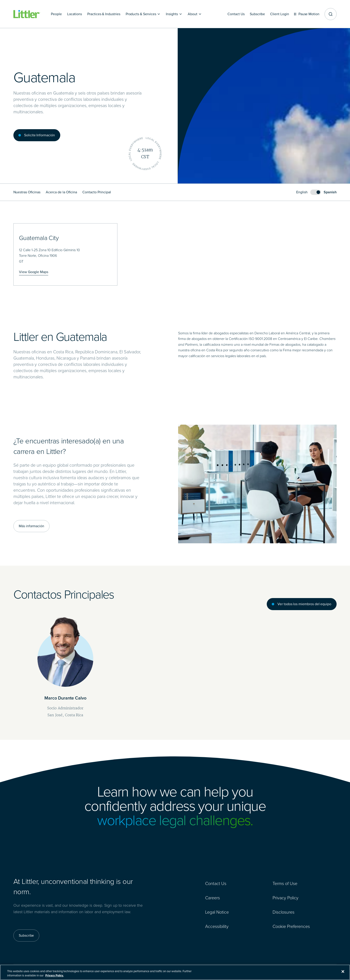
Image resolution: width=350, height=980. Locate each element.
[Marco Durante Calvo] (65, 661)
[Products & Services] (143, 14)
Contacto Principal (97, 192)
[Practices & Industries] (104, 14)
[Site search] (331, 14)
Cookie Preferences (291, 926)
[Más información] (31, 526)
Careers (212, 898)
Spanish (330, 192)
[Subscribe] (257, 14)
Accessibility (217, 926)
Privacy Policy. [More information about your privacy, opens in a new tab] (54, 977)
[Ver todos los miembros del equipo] (302, 604)
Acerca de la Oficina (61, 192)
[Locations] (75, 14)
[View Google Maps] (34, 272)
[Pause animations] (307, 14)
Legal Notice (217, 912)
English (302, 192)
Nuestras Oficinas (27, 192)
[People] (56, 14)
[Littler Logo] (27, 14)
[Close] (343, 973)
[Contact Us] (235, 14)
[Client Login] (279, 14)
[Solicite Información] (37, 135)
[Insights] (174, 14)
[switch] (316, 192)
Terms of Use (285, 883)
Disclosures (283, 912)
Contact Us (216, 883)
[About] (195, 14)
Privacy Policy (285, 898)
